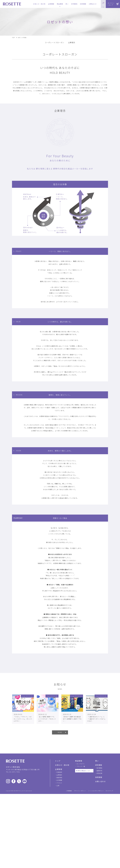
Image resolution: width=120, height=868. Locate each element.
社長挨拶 (59, 772)
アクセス (59, 783)
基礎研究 (99, 771)
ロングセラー (81, 764)
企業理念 (72, 42)
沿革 (58, 786)
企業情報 (59, 769)
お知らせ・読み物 (62, 765)
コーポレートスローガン (54, 42)
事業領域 (59, 778)
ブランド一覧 (81, 766)
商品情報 (79, 761)
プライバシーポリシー (80, 791)
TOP (13, 38)
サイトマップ (109, 791)
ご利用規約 (69, 791)
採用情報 (99, 777)
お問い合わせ (100, 781)
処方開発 (99, 768)
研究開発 (99, 765)
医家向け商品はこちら (83, 771)
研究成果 (99, 773)
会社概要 (59, 780)
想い (97, 761)
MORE (60, 732)
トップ (58, 761)
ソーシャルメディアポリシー (96, 791)
